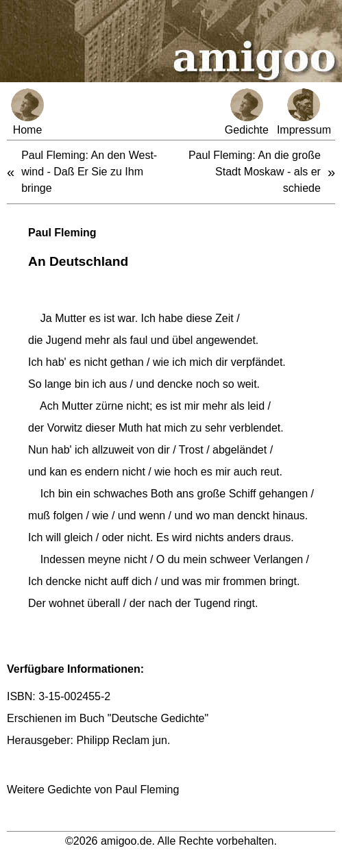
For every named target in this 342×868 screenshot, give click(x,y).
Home (27, 112)
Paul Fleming (62, 233)
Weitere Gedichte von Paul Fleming (93, 790)
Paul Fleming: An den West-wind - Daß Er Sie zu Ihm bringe (89, 172)
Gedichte (247, 112)
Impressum (304, 112)
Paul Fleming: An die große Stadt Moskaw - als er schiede (255, 172)
